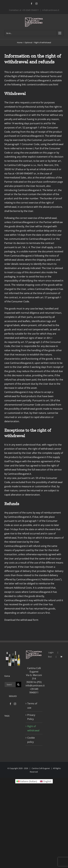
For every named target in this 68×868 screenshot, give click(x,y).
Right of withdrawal (33, 728)
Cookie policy (31, 740)
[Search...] (10, 685)
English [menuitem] (47, 781)
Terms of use (32, 706)
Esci (50, 657)
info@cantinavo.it (51, 10)
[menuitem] (27, 781)
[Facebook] (10, 704)
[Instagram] (15, 704)
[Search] (18, 685)
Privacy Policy (31, 717)
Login (51, 652)
